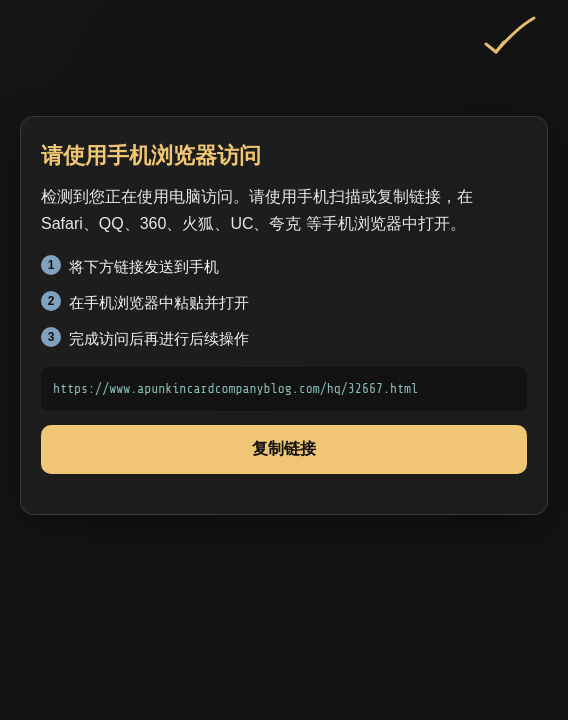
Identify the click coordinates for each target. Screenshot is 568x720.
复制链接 (284, 448)
